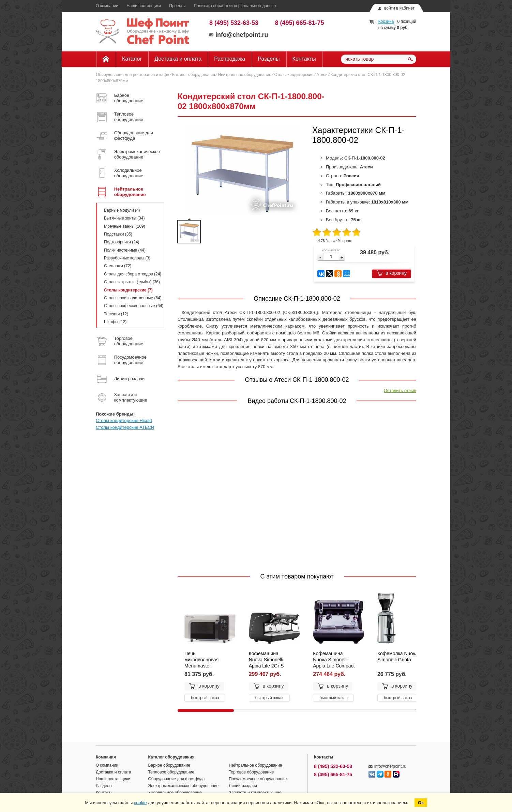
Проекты (177, 6)
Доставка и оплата (178, 59)
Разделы (269, 59)
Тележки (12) (116, 314)
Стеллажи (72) (118, 266)
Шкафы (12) (115, 322)
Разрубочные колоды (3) (127, 258)
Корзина (386, 21)
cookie (140, 803)
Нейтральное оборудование (244, 75)
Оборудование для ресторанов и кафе (132, 75)
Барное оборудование (169, 765)
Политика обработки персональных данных (235, 6)
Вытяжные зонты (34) (124, 218)
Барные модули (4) (122, 210)
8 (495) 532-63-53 (234, 23)
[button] (342, 258)
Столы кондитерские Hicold (124, 420)
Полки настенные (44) (125, 250)
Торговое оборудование (251, 772)
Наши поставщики (144, 6)
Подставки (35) (118, 234)
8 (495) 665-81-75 (300, 23)
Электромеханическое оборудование (184, 786)
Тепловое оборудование (171, 772)
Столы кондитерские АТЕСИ (125, 427)
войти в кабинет (399, 8)
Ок (421, 803)
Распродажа (230, 59)
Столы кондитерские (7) (128, 290)
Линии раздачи (243, 786)
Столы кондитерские (294, 75)
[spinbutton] (331, 257)
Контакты (304, 59)
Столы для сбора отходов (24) (133, 274)
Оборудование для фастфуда (177, 779)
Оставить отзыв (400, 390)
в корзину (391, 273)
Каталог (132, 59)
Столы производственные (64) (133, 298)
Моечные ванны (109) (125, 226)
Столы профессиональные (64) (134, 306)
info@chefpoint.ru (239, 35)
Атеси (322, 75)
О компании (107, 6)
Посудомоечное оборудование (258, 779)
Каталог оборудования (194, 75)
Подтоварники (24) (122, 242)
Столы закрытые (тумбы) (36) (132, 282)
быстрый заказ (205, 698)
